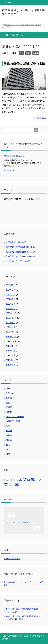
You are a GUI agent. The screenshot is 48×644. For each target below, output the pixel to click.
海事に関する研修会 (15, 417)
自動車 (36, 53)
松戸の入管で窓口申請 (16, 242)
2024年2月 (11, 290)
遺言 (8, 449)
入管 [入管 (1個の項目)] (14, 480)
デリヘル (10, 393)
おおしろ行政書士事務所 (18, 522)
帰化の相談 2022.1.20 (21, 47)
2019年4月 (11, 360)
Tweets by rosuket (12, 559)
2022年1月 (11, 304)
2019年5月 (11, 355)
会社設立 (10, 398)
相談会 (9, 431)
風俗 (8, 454)
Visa (21, 53)
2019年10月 (11, 341)
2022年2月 (11, 299)
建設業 (9, 407)
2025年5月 (11, 285)
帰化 (28, 53)
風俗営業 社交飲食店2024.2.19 (20, 247)
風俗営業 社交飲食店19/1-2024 (20, 256)
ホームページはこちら (14, 156)
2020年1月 (11, 332)
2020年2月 (11, 327)
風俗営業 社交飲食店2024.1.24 (20, 252)
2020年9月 (11, 323)
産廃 (8, 426)
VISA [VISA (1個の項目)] (7, 480)
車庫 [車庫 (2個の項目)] (15, 484)
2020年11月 (11, 318)
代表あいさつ (10, 170)
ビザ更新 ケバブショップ (18, 261)
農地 (8, 445)
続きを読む (41, 118)
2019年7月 (11, 351)
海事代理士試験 (13, 421)
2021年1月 (11, 309)
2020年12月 (11, 313)
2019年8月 (11, 346)
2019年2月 (11, 365)
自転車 (9, 440)
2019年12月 (11, 337)
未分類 (9, 412)
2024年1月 (11, 295)
